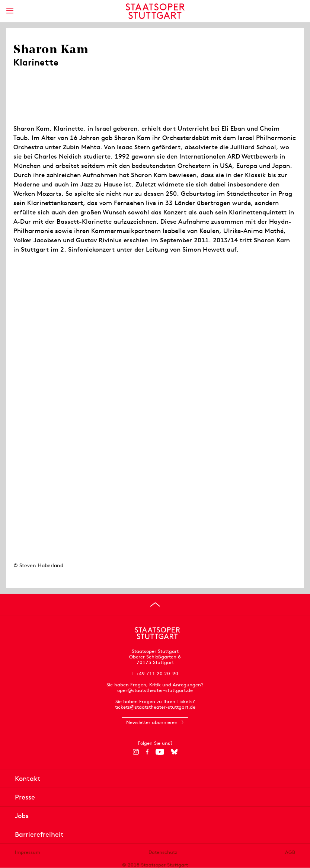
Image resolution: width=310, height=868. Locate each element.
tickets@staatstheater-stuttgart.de (155, 707)
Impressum (28, 852)
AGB (290, 852)
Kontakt (28, 778)
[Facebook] (147, 752)
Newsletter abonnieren (152, 722)
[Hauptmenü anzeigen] (10, 11)
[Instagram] (136, 752)
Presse (25, 797)
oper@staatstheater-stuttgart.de (155, 690)
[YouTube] (160, 752)
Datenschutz (163, 852)
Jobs (22, 816)
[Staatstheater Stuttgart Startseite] (155, 11)
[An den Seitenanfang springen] (155, 604)
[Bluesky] (174, 752)
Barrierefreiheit (39, 834)
